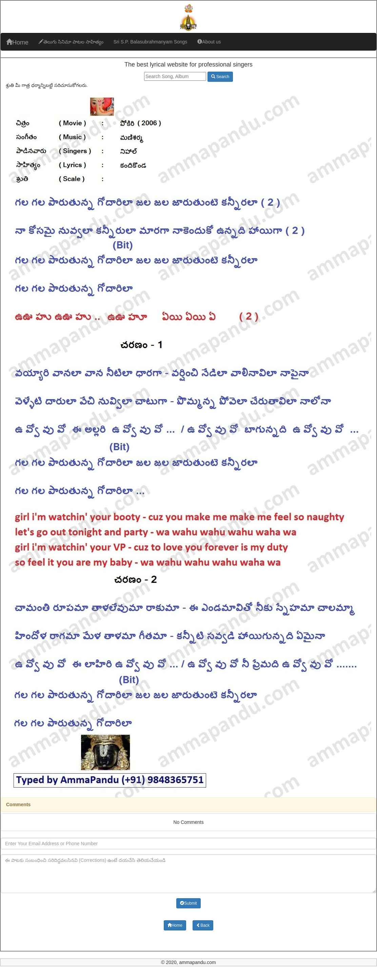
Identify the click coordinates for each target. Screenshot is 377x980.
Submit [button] (188, 903)
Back (203, 925)
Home (17, 42)
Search (220, 77)
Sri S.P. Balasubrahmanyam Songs (151, 42)
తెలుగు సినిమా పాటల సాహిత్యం (71, 42)
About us (209, 42)
